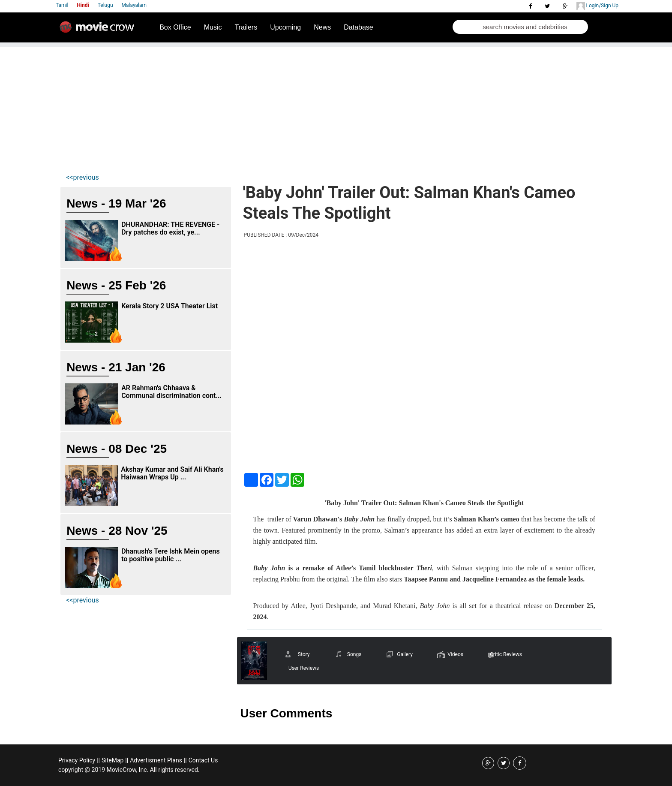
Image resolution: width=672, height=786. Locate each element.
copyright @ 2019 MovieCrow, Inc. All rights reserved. (129, 770)
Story (304, 654)
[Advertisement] (336, 107)
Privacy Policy (77, 760)
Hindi (83, 5)
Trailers (246, 27)
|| (98, 760)
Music (213, 27)
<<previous (82, 177)
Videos (455, 654)
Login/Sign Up (597, 6)
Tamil (62, 5)
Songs (354, 654)
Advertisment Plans (156, 760)
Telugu (105, 5)
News (322, 27)
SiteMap (112, 760)
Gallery (405, 654)
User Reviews (304, 668)
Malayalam (134, 5)
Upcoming (285, 27)
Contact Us (203, 760)
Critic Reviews (506, 654)
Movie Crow (99, 30)
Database (358, 27)
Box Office (175, 27)
